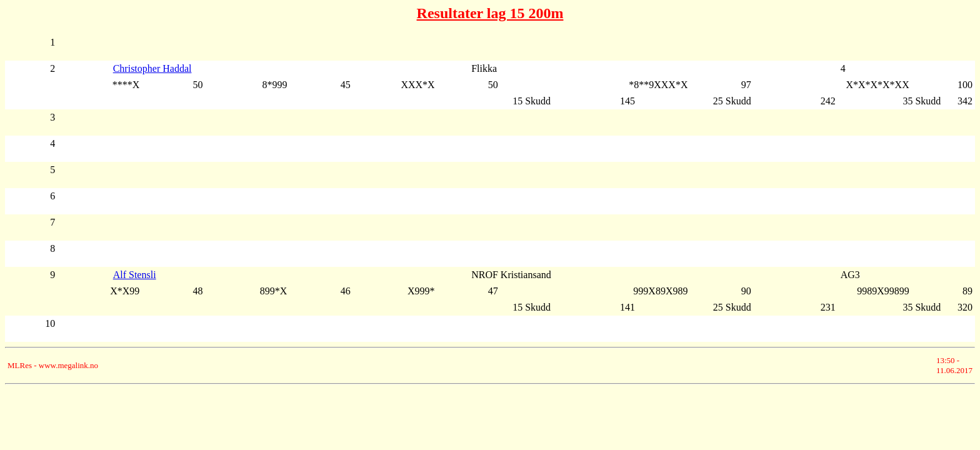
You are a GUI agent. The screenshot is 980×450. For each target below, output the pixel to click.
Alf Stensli (135, 275)
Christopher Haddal (152, 68)
